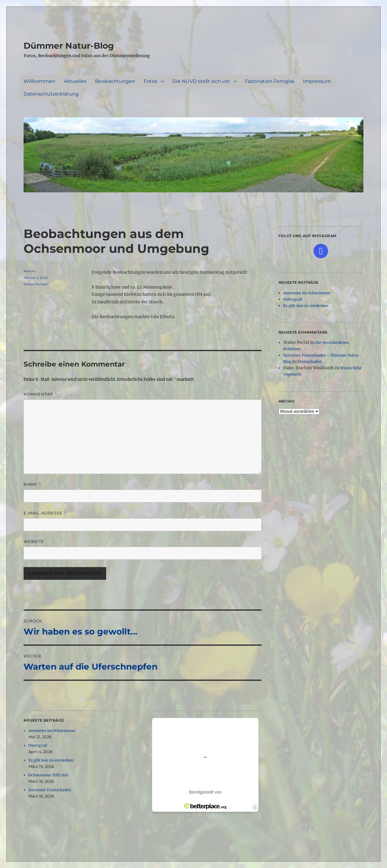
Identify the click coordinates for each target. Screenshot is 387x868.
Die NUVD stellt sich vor (201, 81)
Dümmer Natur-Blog (69, 46)
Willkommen (39, 81)
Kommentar (40, 394)
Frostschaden (310, 362)
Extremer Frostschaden (50, 790)
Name (32, 484)
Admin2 (30, 271)
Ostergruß (38, 745)
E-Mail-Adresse (45, 513)
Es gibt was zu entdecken (51, 760)
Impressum (317, 81)
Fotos (150, 81)
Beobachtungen (115, 81)
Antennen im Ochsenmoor (52, 731)
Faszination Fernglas (270, 81)
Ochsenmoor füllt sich (48, 775)
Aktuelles (75, 81)
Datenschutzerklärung (51, 94)
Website (34, 541)
